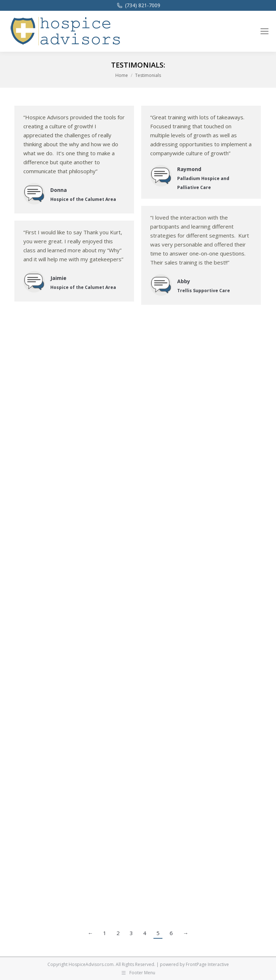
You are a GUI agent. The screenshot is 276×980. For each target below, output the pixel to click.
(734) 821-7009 (138, 5)
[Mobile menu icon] (264, 31)
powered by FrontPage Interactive (194, 964)
